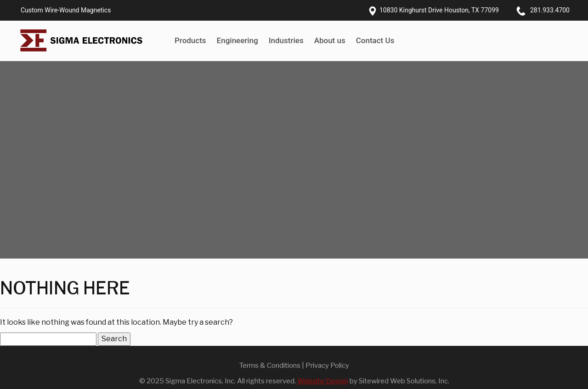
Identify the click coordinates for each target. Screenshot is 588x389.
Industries (286, 40)
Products (190, 40)
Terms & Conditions (270, 367)
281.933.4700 (550, 10)
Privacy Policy (327, 367)
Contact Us (375, 40)
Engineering (237, 40)
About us (330, 40)
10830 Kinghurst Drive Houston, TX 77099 (439, 10)
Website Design (323, 383)
